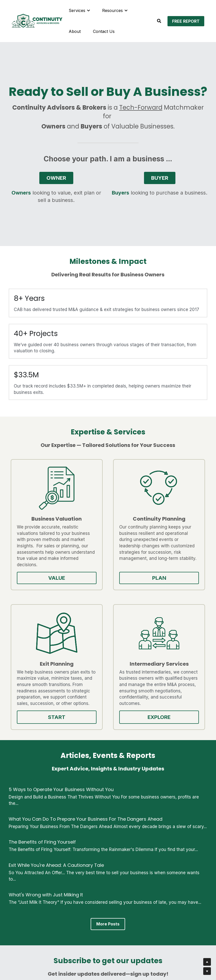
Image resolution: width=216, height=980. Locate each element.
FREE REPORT (186, 21)
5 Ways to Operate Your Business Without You (61, 662)
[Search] (159, 21)
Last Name (123, 867)
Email (54, 881)
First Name (59, 867)
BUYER (160, 178)
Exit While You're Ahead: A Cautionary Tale (56, 738)
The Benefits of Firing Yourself (42, 715)
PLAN (82, 591)
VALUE (31, 591)
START (134, 588)
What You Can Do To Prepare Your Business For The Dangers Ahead (86, 692)
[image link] (37, 21)
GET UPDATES (108, 917)
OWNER (56, 178)
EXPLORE (185, 588)
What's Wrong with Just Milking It (46, 768)
